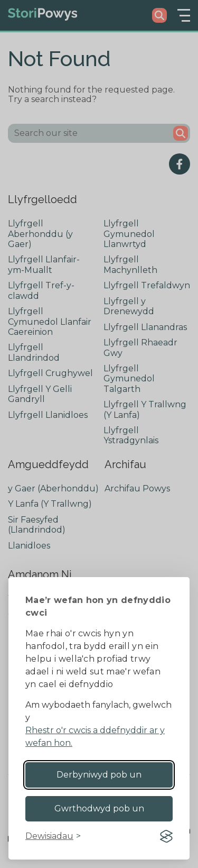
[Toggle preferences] (53, 836)
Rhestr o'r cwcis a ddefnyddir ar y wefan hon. (95, 737)
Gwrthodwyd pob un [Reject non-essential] (99, 808)
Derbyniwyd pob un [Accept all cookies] (99, 775)
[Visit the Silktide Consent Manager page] (166, 836)
